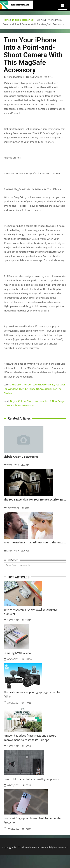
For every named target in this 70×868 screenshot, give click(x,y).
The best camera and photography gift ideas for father (32, 694)
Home (6, 20)
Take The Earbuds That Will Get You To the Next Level (35, 543)
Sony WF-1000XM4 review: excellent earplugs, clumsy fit (31, 612)
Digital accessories (23, 20)
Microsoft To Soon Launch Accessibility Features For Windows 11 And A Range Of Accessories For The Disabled (34, 389)
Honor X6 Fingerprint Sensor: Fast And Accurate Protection (32, 821)
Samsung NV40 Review (17, 653)
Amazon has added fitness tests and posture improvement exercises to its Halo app (30, 738)
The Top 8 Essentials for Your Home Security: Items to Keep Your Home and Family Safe (35, 500)
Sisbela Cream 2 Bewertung (21, 457)
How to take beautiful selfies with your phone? (31, 779)
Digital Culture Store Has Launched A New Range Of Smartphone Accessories (34, 403)
